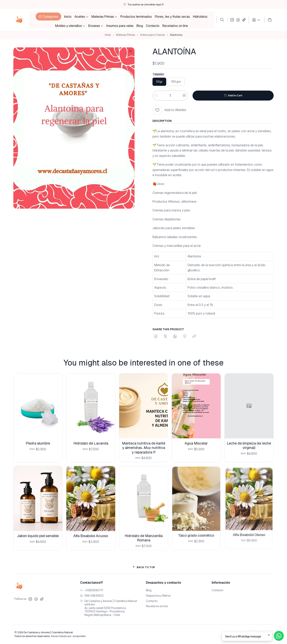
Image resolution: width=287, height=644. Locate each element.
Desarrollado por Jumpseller (68, 636)
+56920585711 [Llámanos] (92, 590)
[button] (48, 17)
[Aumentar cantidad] (184, 96)
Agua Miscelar (196, 434)
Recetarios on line (157, 606)
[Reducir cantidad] (156, 96)
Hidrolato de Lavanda (91, 439)
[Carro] (270, 20)
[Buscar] (222, 20)
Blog (149, 590)
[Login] (256, 20)
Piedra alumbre (38, 441)
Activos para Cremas (152, 35)
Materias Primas (125, 35)
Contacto (152, 601)
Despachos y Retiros (158, 596)
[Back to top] (143, 567)
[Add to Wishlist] (169, 110)
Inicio (108, 35)
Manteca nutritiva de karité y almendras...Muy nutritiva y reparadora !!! (143, 439)
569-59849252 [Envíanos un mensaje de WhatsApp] (92, 596)
